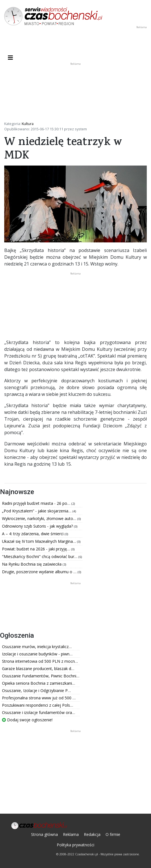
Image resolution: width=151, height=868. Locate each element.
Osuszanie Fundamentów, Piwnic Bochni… (41, 676)
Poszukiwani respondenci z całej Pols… (38, 705)
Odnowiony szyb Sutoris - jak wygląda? (38, 526)
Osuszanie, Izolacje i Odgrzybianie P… (36, 690)
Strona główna (44, 834)
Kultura (28, 124)
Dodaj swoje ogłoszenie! (27, 720)
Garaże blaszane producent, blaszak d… (38, 669)
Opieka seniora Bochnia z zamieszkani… (39, 683)
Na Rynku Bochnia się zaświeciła (32, 564)
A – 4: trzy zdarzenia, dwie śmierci (33, 534)
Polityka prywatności (75, 845)
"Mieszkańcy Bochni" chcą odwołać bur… (40, 556)
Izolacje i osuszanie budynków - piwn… (37, 654)
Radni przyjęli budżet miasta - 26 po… (37, 503)
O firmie (113, 834)
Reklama (71, 834)
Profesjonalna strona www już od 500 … (39, 698)
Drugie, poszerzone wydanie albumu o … (40, 572)
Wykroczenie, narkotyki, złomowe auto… (40, 518)
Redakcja (92, 834)
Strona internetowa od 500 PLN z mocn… (40, 661)
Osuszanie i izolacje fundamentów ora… (39, 712)
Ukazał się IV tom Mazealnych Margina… (40, 541)
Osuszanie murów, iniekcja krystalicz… (37, 647)
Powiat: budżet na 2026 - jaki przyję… (37, 549)
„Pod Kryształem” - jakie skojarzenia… (37, 511)
